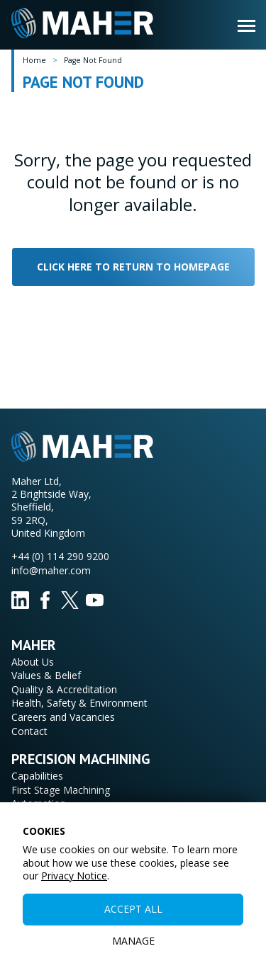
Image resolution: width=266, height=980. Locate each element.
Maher (34, 645)
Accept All (133, 909)
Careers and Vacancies (63, 717)
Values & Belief (46, 675)
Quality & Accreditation (64, 689)
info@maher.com (51, 570)
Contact (29, 731)
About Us (33, 662)
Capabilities (37, 776)
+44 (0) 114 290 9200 (60, 556)
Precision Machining (81, 759)
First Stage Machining (61, 790)
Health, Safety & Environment (79, 703)
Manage (133, 941)
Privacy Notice (74, 876)
